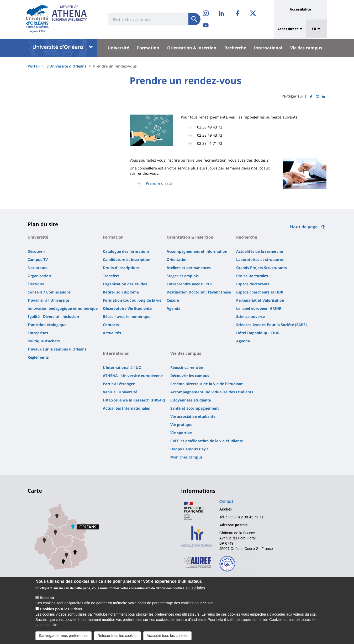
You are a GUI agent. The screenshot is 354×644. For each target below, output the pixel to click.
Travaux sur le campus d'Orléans (57, 349)
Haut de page (304, 227)
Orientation (177, 259)
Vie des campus (306, 48)
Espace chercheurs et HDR (260, 292)
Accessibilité (300, 9)
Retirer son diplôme (121, 292)
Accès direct (288, 29)
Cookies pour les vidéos (61, 615)
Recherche (235, 48)
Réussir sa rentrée (187, 367)
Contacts (111, 325)
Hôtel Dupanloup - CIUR (258, 333)
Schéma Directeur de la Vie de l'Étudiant (207, 384)
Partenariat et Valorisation (260, 300)
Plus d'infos (196, 594)
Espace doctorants (253, 284)
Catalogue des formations (126, 251)
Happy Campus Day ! (189, 449)
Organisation (39, 276)
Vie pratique (181, 424)
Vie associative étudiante (193, 416)
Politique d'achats (44, 341)
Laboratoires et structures (260, 259)
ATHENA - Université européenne (133, 376)
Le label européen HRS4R (259, 308)
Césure (173, 300)
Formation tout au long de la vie (132, 300)
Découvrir (36, 251)
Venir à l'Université (120, 392)
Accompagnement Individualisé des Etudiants (212, 392)
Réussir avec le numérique (127, 316)
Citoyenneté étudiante (191, 400)
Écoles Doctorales (252, 276)
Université (118, 48)
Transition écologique (47, 325)
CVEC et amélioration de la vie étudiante (207, 441)
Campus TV (38, 259)
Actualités (112, 333)
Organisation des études (125, 284)
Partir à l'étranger (119, 384)
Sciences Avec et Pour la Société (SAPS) (271, 325)
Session (47, 604)
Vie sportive (181, 433)
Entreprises (38, 333)
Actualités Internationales (126, 408)
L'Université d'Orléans (66, 66)
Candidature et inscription (127, 259)
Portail (34, 66)
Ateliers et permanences (189, 268)
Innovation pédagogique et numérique (63, 308)
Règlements (38, 357)
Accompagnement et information (197, 251)
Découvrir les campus (190, 376)
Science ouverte (250, 316)
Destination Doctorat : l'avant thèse (199, 292)
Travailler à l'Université (48, 300)
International (268, 48)
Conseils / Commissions (49, 292)
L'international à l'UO (122, 367)
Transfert (111, 276)
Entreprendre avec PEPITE (190, 284)
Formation (148, 48)
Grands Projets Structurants (261, 268)
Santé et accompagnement (195, 408)
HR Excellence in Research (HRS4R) (134, 400)
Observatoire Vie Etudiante (127, 308)
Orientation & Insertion (192, 48)
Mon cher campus (186, 457)
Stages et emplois (183, 276)
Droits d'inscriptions (121, 268)
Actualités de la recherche (260, 251)
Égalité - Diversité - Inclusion (53, 316)
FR (316, 29)
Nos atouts (38, 268)
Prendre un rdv (159, 183)
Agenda (173, 308)
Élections (36, 284)
